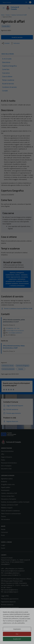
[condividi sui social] (5, 43)
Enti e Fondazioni (6, 466)
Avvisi (3, 535)
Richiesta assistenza (7, 605)
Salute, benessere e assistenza (10, 511)
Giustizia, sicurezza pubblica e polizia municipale (15, 502)
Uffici (3, 454)
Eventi (3, 548)
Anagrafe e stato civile (8, 484)
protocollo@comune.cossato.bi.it (15, 571)
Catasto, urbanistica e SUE (9, 493)
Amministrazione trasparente (10, 607)
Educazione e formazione (9, 499)
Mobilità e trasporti (7, 508)
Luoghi (3, 545)
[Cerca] (29, 8)
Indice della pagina (17, 54)
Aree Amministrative (7, 451)
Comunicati (4, 532)
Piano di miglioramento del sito (10, 622)
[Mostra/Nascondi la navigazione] (4, 8)
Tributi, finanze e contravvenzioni (11, 514)
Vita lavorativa (5, 519)
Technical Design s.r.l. (13, 639)
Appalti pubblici (6, 487)
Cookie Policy (5, 613)
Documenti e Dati (6, 469)
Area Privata (5, 629)
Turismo (3, 516)
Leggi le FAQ (5, 596)
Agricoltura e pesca (7, 479)
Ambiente (4, 482)
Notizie (3, 529)
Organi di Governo (6, 457)
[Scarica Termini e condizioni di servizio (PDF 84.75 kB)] (17, 309)
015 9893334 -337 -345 (11, 328)
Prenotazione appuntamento (10, 599)
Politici (3, 460)
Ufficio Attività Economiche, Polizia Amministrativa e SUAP (14, 347)
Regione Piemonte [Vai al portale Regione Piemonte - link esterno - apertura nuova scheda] (7, 2)
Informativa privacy (7, 610)
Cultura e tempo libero (8, 496)
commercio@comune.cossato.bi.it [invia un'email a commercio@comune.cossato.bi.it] (13, 331)
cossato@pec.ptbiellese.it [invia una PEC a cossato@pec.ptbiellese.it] (15, 333)
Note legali (4, 616)
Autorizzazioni (5, 490)
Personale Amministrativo (9, 463)
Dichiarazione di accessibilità (10, 619)
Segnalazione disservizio (8, 602)
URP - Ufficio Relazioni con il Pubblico (12, 569)
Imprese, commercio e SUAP (10, 505)
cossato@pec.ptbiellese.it (12, 573)
